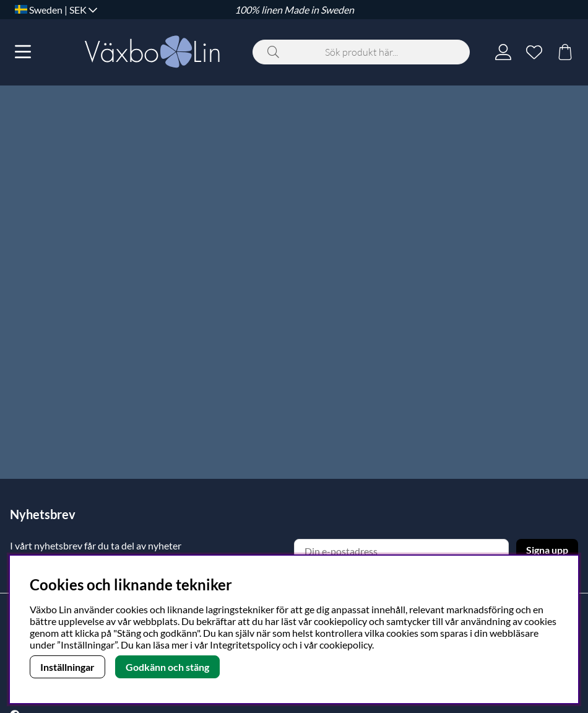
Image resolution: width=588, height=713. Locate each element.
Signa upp (547, 550)
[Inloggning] (503, 52)
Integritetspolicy (245, 645)
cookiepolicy (346, 645)
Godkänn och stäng (167, 667)
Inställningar (67, 667)
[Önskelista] (534, 52)
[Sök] (361, 52)
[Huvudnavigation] (23, 52)
